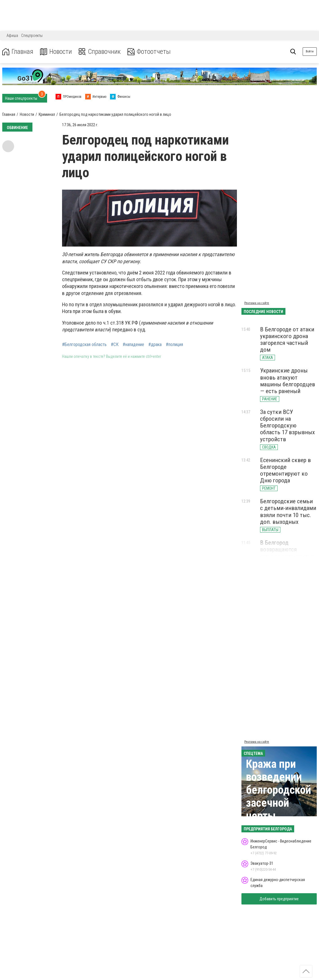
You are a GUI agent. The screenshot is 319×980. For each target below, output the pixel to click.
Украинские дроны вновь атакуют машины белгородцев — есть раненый (288, 381)
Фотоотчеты (149, 52)
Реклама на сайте (257, 303)
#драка (155, 345)
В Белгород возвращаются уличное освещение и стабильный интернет (288, 553)
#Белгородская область (84, 345)
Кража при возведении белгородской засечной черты (279, 790)
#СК (115, 345)
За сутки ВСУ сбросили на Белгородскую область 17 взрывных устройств (287, 426)
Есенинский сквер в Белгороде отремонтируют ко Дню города (285, 470)
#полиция (174, 345)
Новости (56, 52)
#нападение (133, 345)
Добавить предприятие (279, 899)
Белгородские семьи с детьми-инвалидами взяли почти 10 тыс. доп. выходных (288, 511)
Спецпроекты (32, 36)
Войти (310, 51)
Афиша (12, 36)
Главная (18, 52)
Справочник (100, 52)
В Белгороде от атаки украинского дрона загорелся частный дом (287, 340)
